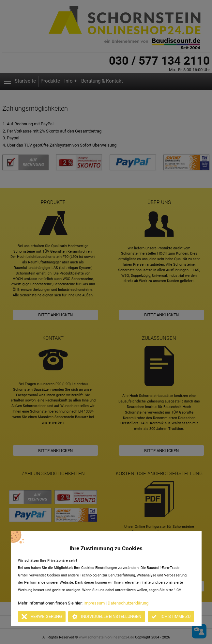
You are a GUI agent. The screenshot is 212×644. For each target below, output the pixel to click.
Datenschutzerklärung (128, 603)
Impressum (94, 603)
